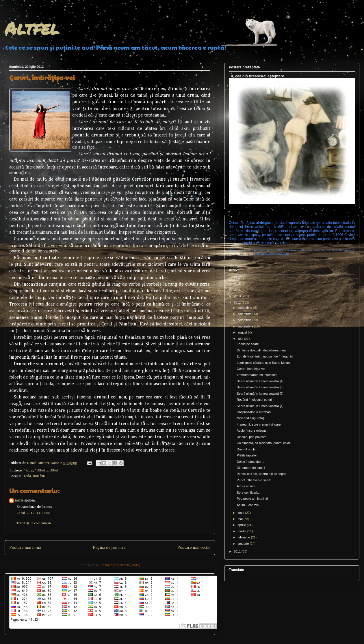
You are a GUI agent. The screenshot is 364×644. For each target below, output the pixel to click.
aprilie (242, 525)
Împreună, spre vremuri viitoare (259, 424)
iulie (241, 339)
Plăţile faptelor (247, 455)
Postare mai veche (194, 548)
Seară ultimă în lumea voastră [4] (260, 381)
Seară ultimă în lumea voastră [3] (260, 387)
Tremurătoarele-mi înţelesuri (257, 375)
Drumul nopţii (246, 449)
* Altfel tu (42, 471)
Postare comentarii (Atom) (120, 565)
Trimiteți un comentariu (34, 523)
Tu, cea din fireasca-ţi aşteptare (256, 76)
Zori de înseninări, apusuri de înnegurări (265, 356)
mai (240, 519)
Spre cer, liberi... (248, 493)
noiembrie (245, 314)
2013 (238, 296)
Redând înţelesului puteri (254, 400)
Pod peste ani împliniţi (252, 499)
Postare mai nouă (25, 548)
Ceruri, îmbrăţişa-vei (251, 369)
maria (19, 501)
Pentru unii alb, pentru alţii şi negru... (262, 474)
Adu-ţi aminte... (247, 486)
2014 (238, 290)
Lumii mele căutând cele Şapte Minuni (263, 363)
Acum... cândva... (249, 505)
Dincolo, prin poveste (251, 437)
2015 (238, 284)
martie (242, 531)
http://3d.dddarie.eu (242, 254)
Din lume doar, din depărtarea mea (261, 350)
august (243, 332)
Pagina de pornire (109, 548)
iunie (241, 513)
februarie (244, 537)
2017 (238, 278)
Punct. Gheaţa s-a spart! (254, 480)
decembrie (245, 308)
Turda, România (34, 476)
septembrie (246, 326)
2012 (238, 302)
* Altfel (28, 471)
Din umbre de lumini (251, 468)
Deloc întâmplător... (250, 462)
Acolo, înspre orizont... (252, 430)
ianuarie (244, 544)
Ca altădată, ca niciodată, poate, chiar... (264, 443)
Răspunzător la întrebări (253, 412)
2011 (238, 551)
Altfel (32, 28)
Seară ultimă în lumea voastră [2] (260, 394)
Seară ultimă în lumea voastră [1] (260, 406)
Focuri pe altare (248, 344)
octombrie (245, 320)
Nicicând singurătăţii (251, 418)
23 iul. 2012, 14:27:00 (33, 513)
